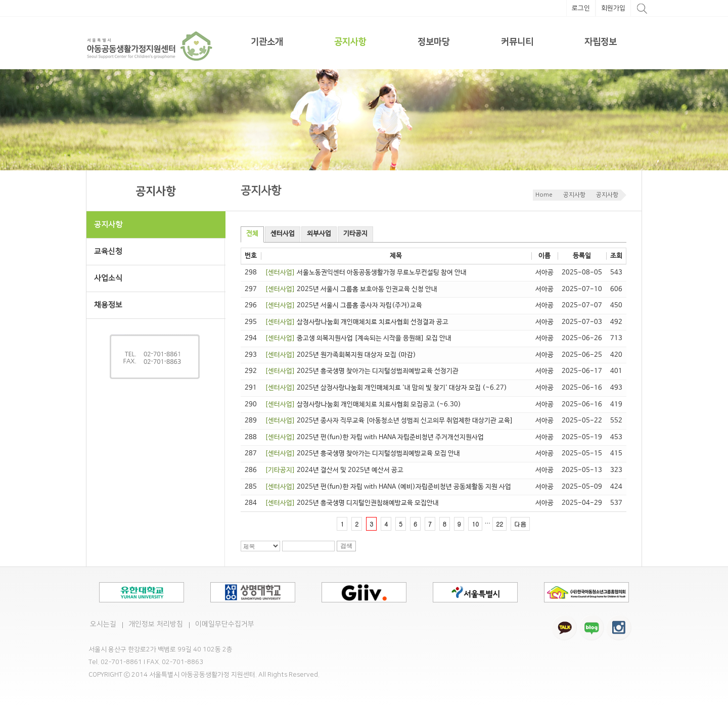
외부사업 (319, 234)
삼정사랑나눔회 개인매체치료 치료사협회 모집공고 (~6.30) (363, 405)
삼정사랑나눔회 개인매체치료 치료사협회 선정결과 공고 (357, 322)
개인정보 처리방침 (156, 624)
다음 (520, 524)
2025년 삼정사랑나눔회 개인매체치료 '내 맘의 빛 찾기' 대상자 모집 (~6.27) (386, 388)
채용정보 (108, 305)
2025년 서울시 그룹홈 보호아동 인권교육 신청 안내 (351, 289)
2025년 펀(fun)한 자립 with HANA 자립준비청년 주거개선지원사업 (374, 437)
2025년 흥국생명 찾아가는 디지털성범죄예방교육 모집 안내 (362, 454)
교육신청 (108, 251)
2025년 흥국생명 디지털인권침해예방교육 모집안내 (352, 503)
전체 (252, 234)
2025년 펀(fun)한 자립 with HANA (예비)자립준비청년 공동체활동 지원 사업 (388, 487)
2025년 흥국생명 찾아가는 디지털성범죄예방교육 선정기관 (362, 371)
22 (499, 524)
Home (544, 195)
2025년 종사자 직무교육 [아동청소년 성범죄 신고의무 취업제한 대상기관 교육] (389, 421)
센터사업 (283, 234)
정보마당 (434, 42)
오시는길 (103, 624)
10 (475, 524)
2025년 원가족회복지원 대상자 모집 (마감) (340, 355)
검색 (346, 546)
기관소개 (267, 42)
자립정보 (601, 42)
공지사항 (350, 42)
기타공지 (355, 234)
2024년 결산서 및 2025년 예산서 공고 (334, 470)
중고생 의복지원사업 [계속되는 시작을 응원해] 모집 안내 (358, 338)
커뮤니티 (517, 42)
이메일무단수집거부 (225, 624)
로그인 (581, 8)
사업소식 (160, 278)
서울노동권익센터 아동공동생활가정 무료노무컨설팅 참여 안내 (366, 273)
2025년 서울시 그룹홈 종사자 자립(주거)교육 (344, 305)
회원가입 (613, 8)
